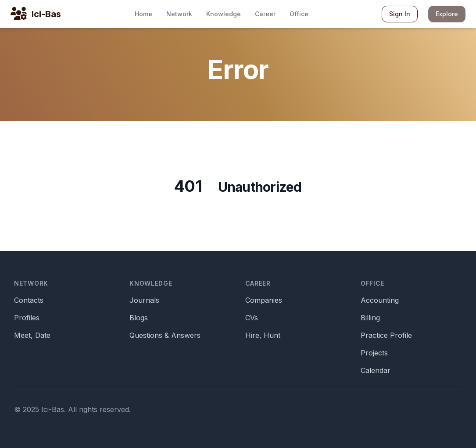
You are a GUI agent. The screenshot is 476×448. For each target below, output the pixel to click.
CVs (252, 318)
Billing (370, 318)
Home (143, 14)
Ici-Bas (46, 14)
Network (179, 14)
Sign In (400, 14)
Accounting (380, 300)
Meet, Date (32, 335)
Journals (144, 300)
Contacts (29, 300)
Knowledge (224, 14)
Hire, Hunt (263, 335)
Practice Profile (386, 335)
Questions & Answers (165, 335)
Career (265, 14)
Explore (447, 14)
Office (299, 14)
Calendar (376, 370)
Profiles (27, 318)
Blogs (139, 318)
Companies (264, 300)
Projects (374, 353)
